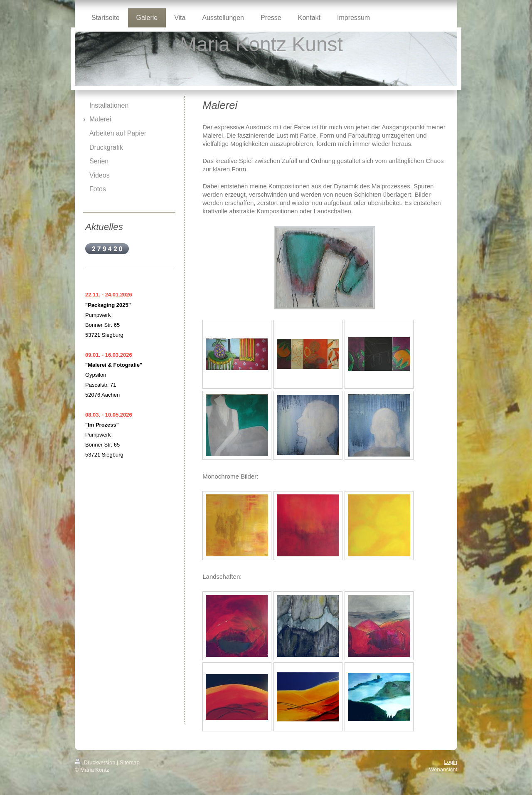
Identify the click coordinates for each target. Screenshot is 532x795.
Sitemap (130, 762)
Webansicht (443, 769)
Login (451, 762)
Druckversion (96, 762)
